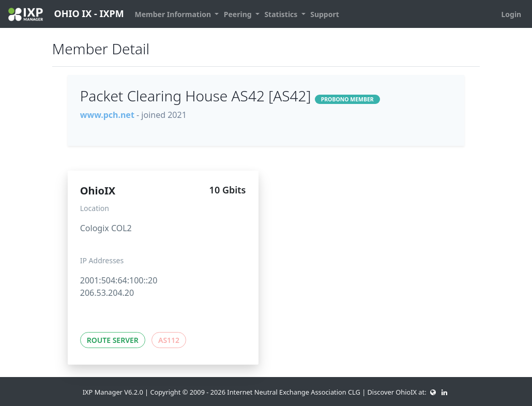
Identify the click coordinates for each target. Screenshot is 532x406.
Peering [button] (239, 14)
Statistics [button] (282, 14)
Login (511, 14)
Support (325, 14)
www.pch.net (107, 115)
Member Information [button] (174, 14)
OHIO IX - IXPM (66, 14)
